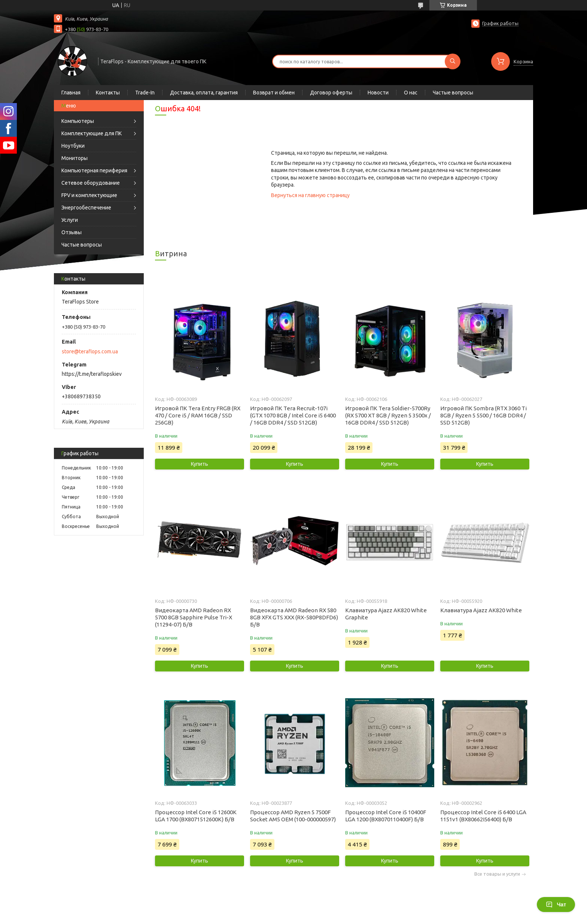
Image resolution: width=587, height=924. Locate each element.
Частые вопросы (453, 93)
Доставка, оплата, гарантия (204, 93)
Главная (71, 93)
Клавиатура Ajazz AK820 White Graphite (386, 614)
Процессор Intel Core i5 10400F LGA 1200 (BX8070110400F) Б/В (386, 816)
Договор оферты (331, 93)
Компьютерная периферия (94, 170)
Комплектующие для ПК (92, 133)
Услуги (70, 220)
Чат (556, 905)
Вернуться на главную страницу (310, 195)
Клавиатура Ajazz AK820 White (481, 610)
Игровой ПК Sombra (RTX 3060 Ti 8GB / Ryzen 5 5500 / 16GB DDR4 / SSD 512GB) (483, 415)
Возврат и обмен (274, 93)
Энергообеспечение (86, 208)
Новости (378, 93)
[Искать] (453, 61)
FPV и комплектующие (89, 195)
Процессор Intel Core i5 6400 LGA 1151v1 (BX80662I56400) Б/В (483, 816)
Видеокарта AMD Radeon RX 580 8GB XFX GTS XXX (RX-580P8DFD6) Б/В (294, 617)
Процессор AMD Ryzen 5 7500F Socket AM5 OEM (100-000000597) (293, 816)
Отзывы (72, 232)
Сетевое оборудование (91, 183)
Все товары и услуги (497, 874)
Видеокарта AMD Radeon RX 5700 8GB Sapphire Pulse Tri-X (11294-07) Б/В (194, 617)
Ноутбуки (73, 146)
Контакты (108, 93)
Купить (200, 464)
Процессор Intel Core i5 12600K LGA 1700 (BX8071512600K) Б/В (196, 816)
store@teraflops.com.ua (90, 351)
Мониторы (74, 158)
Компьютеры (78, 121)
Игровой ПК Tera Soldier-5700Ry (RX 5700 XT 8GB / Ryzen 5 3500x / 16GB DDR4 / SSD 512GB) (388, 415)
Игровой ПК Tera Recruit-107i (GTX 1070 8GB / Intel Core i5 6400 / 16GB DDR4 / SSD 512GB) (293, 415)
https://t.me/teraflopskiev (92, 374)
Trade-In (145, 93)
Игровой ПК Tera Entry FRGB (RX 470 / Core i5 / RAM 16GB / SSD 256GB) (198, 415)
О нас (411, 93)
